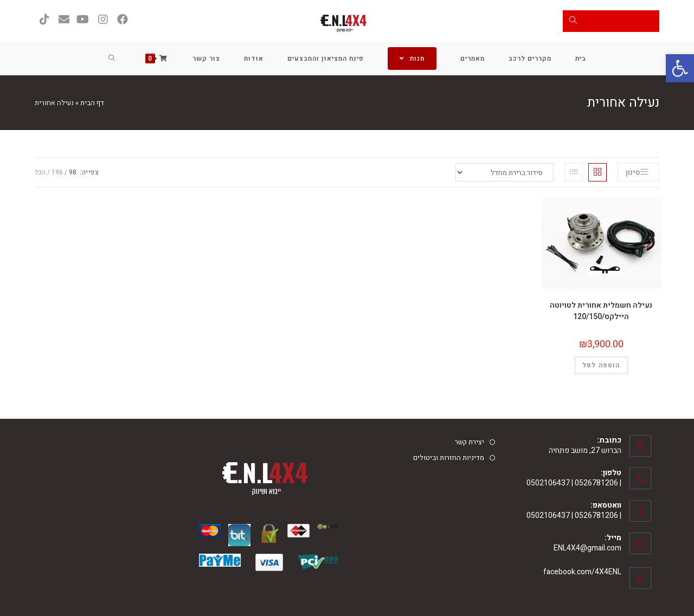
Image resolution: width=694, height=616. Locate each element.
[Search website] (112, 59)
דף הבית (92, 103)
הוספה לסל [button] (601, 365)
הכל (40, 172)
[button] (680, 68)
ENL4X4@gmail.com (587, 548)
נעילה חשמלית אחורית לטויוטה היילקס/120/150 (601, 311)
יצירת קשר (470, 442)
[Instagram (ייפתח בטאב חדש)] (103, 20)
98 (73, 172)
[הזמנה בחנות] (505, 172)
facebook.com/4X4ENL (582, 572)
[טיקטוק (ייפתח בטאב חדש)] (44, 20)
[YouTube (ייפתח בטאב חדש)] (83, 20)
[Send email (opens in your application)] (64, 20)
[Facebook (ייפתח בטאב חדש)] (123, 20)
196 (57, 172)
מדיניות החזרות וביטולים (449, 458)
